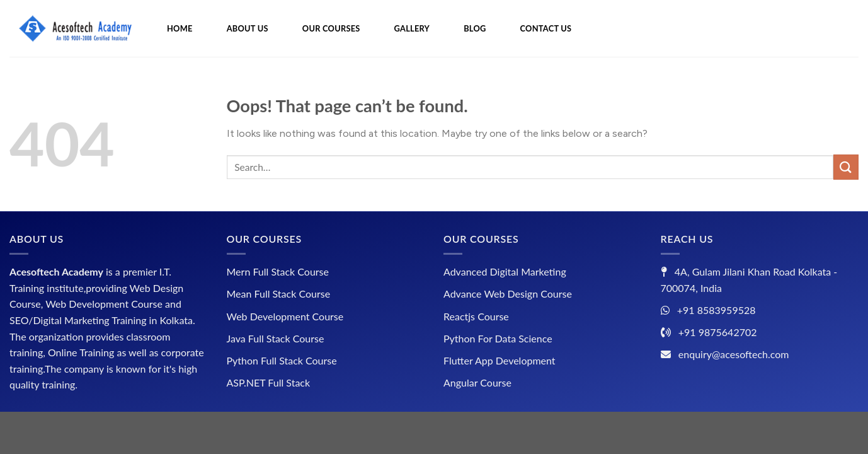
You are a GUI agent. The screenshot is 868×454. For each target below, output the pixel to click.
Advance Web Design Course (508, 294)
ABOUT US (248, 28)
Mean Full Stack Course (279, 294)
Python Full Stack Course (282, 360)
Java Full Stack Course (276, 338)
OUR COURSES (331, 28)
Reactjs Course (476, 316)
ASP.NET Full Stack (269, 382)
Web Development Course (285, 316)
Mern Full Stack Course (278, 271)
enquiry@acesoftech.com (734, 354)
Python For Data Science (498, 338)
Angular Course (477, 382)
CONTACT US (546, 28)
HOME (180, 28)
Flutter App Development (500, 360)
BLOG (475, 28)
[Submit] (846, 167)
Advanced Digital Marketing (505, 271)
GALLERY (412, 28)
